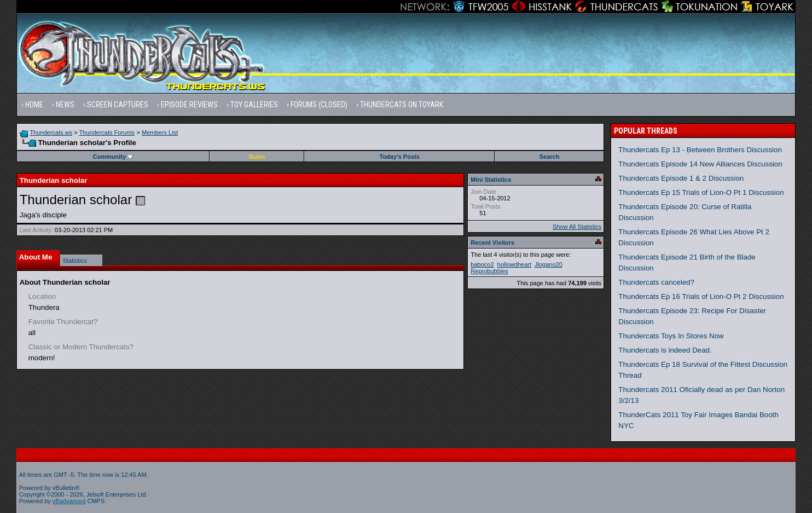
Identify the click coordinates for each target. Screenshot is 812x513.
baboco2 (482, 264)
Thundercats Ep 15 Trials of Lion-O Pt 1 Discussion (701, 192)
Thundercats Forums (106, 132)
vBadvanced (69, 501)
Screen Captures (118, 105)
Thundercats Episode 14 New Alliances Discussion (700, 164)
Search (550, 157)
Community (114, 157)
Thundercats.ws (51, 132)
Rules (257, 157)
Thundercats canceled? (656, 282)
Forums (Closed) (319, 105)
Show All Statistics (577, 227)
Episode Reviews (189, 105)
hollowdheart (514, 264)
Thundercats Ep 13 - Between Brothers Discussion (700, 150)
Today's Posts (399, 157)
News (65, 105)
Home (34, 105)
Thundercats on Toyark (402, 105)
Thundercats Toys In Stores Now (671, 336)
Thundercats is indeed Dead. (665, 350)
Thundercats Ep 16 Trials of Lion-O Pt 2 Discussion (701, 296)
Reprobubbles (489, 271)
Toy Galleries (254, 105)
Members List (160, 132)
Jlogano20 (549, 264)
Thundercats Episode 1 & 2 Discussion (681, 178)
